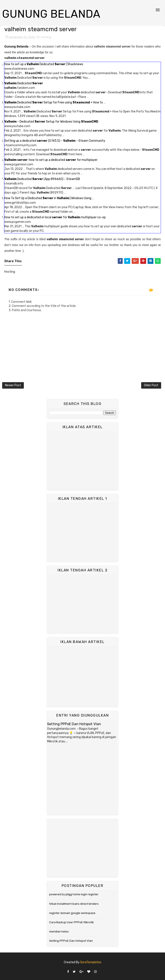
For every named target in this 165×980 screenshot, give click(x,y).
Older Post (151, 385)
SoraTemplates (91, 962)
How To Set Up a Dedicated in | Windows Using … (49, 198)
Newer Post (13, 385)
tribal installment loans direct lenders (74, 904)
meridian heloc (59, 932)
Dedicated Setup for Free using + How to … (55, 102)
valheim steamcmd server (65, 239)
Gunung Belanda (51, 14)
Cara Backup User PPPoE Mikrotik (72, 922)
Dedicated (24, 83)
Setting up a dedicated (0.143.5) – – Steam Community (55, 141)
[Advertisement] (82, 461)
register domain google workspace (72, 913)
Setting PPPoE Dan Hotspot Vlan (74, 724)
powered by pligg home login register (74, 894)
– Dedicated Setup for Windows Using (51, 122)
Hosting (46, 37)
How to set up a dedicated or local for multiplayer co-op (55, 217)
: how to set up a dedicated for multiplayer (51, 160)
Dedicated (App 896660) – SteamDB (42, 179)
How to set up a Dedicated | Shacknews (44, 64)
